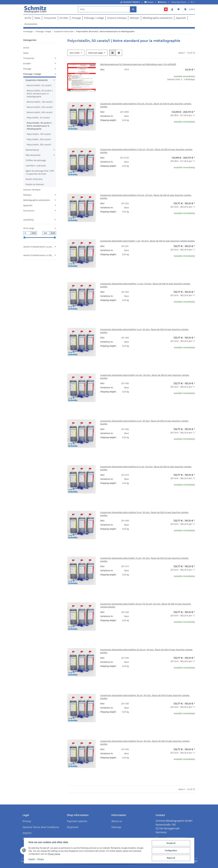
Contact (150, 2)
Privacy (41, 859)
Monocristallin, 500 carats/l (40, 112)
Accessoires (29, 211)
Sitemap (116, 827)
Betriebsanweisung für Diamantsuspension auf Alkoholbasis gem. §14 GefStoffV (138, 64)
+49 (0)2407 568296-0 (131, 2)
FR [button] (192, 2)
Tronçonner (29, 58)
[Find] (104, 9)
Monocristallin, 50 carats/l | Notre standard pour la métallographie (40, 94)
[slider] (24, 238)
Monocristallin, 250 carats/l (40, 107)
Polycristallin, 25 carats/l (38, 118)
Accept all (171, 843)
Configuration (171, 851)
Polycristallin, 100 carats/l (39, 134)
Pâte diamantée (33, 155)
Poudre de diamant (35, 184)
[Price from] (27, 233)
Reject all (171, 858)
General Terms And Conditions (41, 827)
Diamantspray (32, 150)
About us (117, 821)
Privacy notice (54, 854)
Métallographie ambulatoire (37, 200)
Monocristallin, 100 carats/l (40, 102)
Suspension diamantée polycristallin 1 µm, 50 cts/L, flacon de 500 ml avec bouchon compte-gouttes (147, 241)
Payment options (77, 821)
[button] (172, 9)
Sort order (75, 53)
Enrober (27, 63)
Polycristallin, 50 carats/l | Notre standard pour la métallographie (39, 126)
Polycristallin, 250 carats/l (39, 139)
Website (163, 2)
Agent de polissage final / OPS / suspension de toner (40, 172)
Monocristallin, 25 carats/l (39, 85)
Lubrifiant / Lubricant (36, 166)
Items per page (96, 53)
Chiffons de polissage (36, 160)
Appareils (28, 205)
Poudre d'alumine (34, 179)
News (26, 53)
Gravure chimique (32, 190)
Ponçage (27, 69)
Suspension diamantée (37, 80)
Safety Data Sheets (179, 2)
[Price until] (46, 233)
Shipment (73, 827)
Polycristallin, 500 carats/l (39, 145)
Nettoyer (27, 195)
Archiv (26, 48)
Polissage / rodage (32, 74)
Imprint (32, 859)
